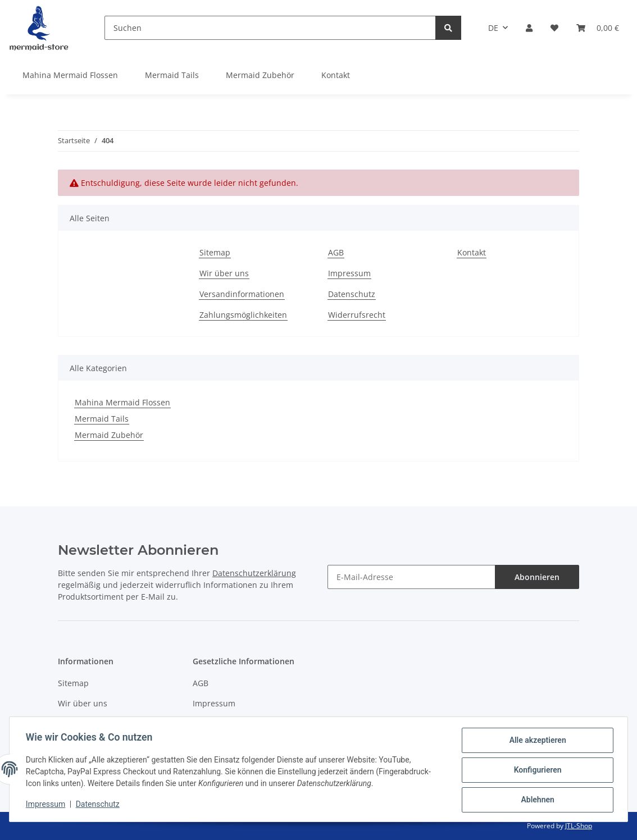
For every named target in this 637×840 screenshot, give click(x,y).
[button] (529, 28)
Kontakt (336, 75)
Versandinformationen (242, 294)
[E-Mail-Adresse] (411, 577)
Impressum (349, 273)
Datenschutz (352, 294)
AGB (336, 252)
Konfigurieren (536, 771)
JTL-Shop (579, 826)
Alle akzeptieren (536, 742)
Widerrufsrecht (357, 315)
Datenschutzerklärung (254, 573)
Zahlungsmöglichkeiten (243, 315)
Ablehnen (536, 800)
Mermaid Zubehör (109, 435)
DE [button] (493, 28)
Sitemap (215, 252)
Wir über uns (224, 273)
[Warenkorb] (598, 28)
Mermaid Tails (102, 419)
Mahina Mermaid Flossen (122, 402)
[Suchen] (270, 28)
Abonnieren (537, 577)
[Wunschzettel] (554, 28)
